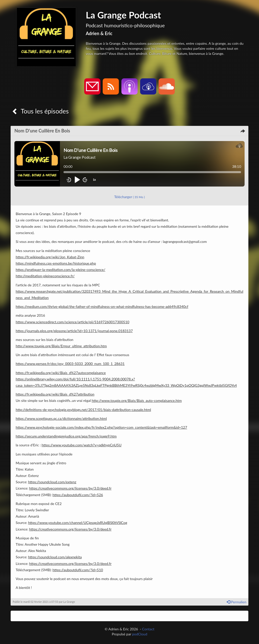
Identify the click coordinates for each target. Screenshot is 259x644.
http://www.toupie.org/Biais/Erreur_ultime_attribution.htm (61, 346)
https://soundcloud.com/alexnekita (55, 557)
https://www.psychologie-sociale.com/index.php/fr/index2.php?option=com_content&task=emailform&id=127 (101, 427)
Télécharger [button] (130, 197)
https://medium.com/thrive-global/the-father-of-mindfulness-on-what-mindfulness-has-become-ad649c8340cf (102, 306)
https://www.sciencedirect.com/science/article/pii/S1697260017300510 (72, 322)
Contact (148, 629)
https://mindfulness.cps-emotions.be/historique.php (56, 263)
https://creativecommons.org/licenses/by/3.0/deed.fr (70, 488)
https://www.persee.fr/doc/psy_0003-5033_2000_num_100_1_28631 (70, 364)
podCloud (140, 634)
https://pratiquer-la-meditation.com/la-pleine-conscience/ (60, 270)
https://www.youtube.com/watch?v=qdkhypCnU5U (82, 445)
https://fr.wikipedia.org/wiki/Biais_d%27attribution (55, 394)
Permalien (236, 602)
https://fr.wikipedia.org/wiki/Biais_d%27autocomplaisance (61, 373)
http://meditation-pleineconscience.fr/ (45, 276)
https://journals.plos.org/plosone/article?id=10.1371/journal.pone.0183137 (74, 331)
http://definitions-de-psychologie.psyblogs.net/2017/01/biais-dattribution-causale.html (83, 410)
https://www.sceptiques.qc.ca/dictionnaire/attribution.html (61, 418)
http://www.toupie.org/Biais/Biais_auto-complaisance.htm (137, 400)
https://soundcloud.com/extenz (52, 482)
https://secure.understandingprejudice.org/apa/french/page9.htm (66, 436)
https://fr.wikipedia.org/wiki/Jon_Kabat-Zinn (50, 257)
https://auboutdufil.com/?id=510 (78, 570)
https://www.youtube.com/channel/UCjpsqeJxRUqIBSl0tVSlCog (78, 523)
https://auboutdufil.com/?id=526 (78, 495)
